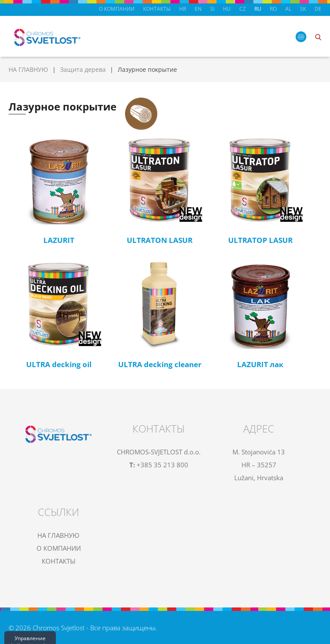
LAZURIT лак (260, 364)
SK (303, 9)
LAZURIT (59, 240)
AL (288, 9)
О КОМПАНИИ (117, 9)
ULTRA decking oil (59, 364)
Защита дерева (83, 69)
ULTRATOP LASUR (260, 240)
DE (318, 9)
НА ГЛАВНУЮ (28, 69)
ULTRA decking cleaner (160, 364)
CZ (243, 9)
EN (198, 9)
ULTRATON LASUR (160, 240)
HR (183, 9)
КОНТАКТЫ (157, 9)
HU (227, 9)
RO (273, 9)
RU (258, 9)
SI (212, 9)
